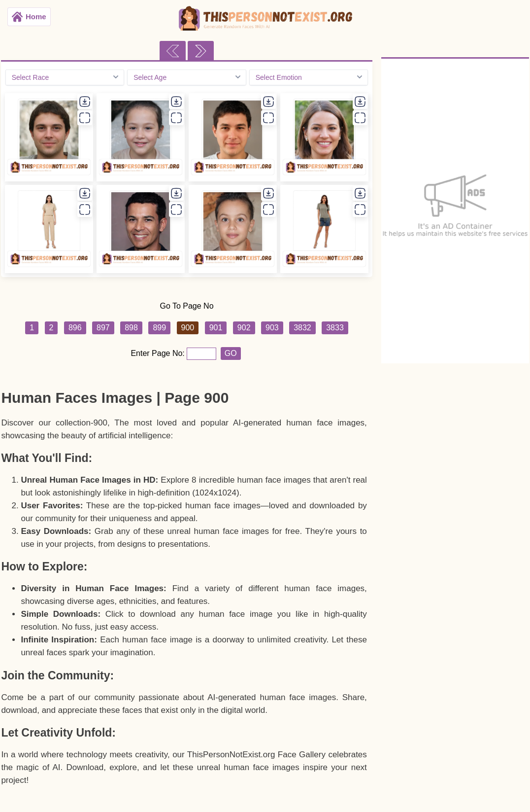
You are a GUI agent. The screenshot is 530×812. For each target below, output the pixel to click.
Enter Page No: (159, 353)
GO (231, 353)
